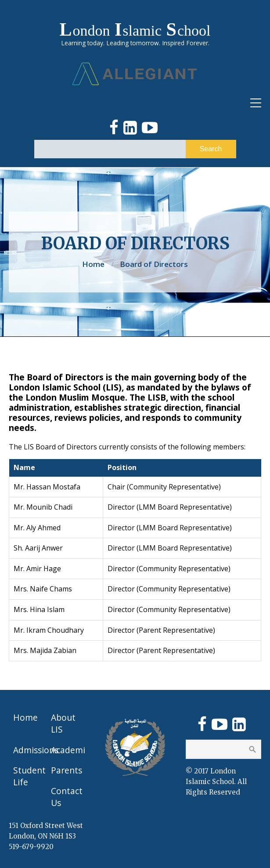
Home (93, 264)
